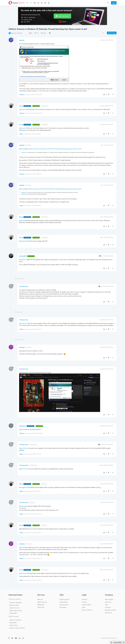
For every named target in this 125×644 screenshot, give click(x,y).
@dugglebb (23, 487)
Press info (108, 602)
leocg (21, 106)
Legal (84, 595)
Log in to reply (112, 33)
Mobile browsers (14, 616)
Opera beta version (16, 610)
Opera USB (13, 613)
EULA (84, 607)
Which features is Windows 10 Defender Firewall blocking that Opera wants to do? (55, 149)
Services (41, 595)
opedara (22, 40)
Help (62, 595)
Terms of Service (87, 610)
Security (85, 599)
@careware (45, 570)
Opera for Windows (17, 33)
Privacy (84, 602)
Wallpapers (41, 605)
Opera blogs (64, 602)
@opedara (45, 106)
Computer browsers (15, 599)
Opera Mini (13, 623)
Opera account (42, 602)
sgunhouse (22, 426)
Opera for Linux (15, 608)
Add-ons (40, 599)
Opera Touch (14, 625)
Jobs (107, 605)
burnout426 (23, 256)
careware (22, 347)
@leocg (28, 145)
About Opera (109, 599)
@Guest (29, 347)
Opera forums (64, 605)
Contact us (109, 613)
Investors (108, 607)
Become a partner (111, 610)
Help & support (64, 599)
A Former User (24, 286)
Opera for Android (15, 620)
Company (109, 595)
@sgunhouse (33, 445)
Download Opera (63, 16)
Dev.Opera (63, 607)
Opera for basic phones (17, 628)
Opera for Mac (14, 605)
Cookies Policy (86, 605)
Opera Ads (41, 607)
